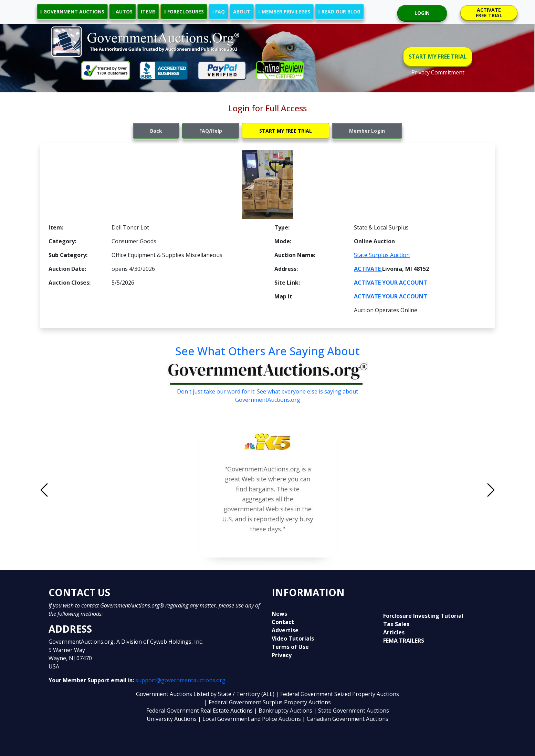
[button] (78, 490)
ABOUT (242, 12)
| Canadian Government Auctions (345, 719)
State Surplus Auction (382, 255)
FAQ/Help (211, 131)
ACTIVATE (368, 269)
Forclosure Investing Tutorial (423, 616)
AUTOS (123, 12)
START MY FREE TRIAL (438, 57)
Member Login (367, 131)
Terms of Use (290, 647)
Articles (394, 632)
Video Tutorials (293, 638)
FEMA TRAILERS (404, 641)
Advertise (285, 630)
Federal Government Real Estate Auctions (200, 711)
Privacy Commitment (438, 72)
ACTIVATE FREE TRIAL (489, 13)
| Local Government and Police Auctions (249, 719)
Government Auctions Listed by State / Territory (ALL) (206, 694)
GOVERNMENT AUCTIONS (72, 12)
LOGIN (422, 13)
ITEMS (148, 12)
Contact (283, 622)
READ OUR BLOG (339, 12)
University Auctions (172, 719)
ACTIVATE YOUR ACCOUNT (391, 283)
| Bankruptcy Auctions (284, 711)
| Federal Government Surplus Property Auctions (267, 702)
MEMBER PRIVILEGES (284, 12)
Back (156, 131)
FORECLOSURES (184, 12)
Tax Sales (396, 624)
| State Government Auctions (351, 711)
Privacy (282, 655)
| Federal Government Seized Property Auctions (337, 694)
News (279, 614)
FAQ (218, 12)
